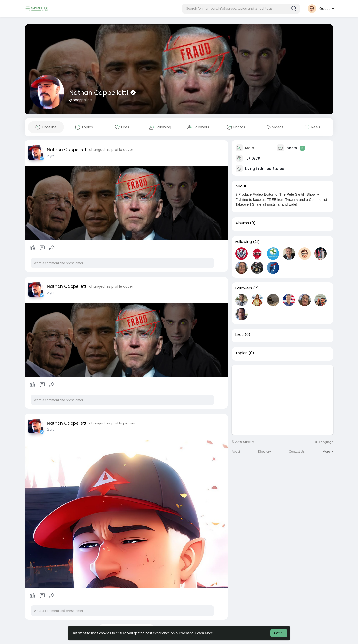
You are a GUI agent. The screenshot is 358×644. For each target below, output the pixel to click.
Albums (242, 223)
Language (324, 442)
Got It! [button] (279, 633)
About (236, 452)
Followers (244, 288)
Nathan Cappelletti (100, 93)
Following (244, 242)
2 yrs (51, 156)
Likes (239, 335)
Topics (241, 353)
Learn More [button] (204, 633)
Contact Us (297, 452)
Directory (264, 452)
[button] (241, 9)
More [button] (328, 452)
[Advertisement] (282, 400)
